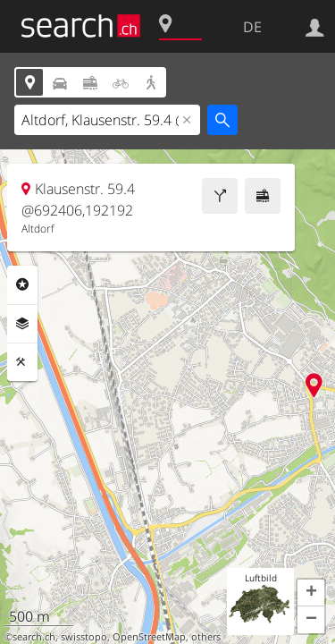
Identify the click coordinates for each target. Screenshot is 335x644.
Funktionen (22, 362)
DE (252, 27)
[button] (311, 593)
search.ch (34, 637)
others (206, 637)
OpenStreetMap (149, 637)
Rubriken (22, 284)
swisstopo (84, 637)
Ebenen (22, 324)
